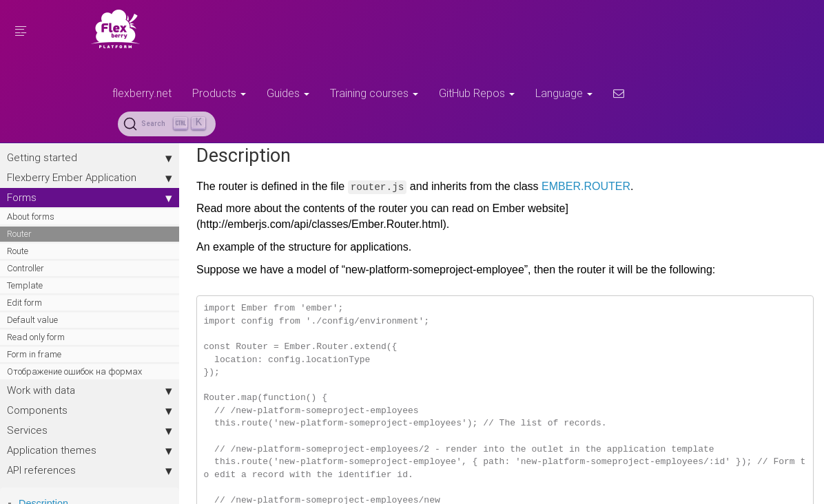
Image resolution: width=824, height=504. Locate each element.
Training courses (374, 93)
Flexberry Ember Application (90, 178)
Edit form (24, 303)
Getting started (90, 158)
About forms (31, 217)
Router (19, 234)
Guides (288, 93)
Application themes (90, 450)
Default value (32, 320)
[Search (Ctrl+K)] (167, 124)
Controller (25, 268)
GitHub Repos (477, 93)
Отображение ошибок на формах (74, 371)
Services (90, 430)
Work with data (90, 390)
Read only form (36, 337)
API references (90, 470)
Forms (90, 198)
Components (90, 410)
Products (219, 93)
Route (18, 251)
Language (564, 93)
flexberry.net (142, 93)
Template (25, 285)
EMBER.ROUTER (586, 186)
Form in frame (34, 354)
